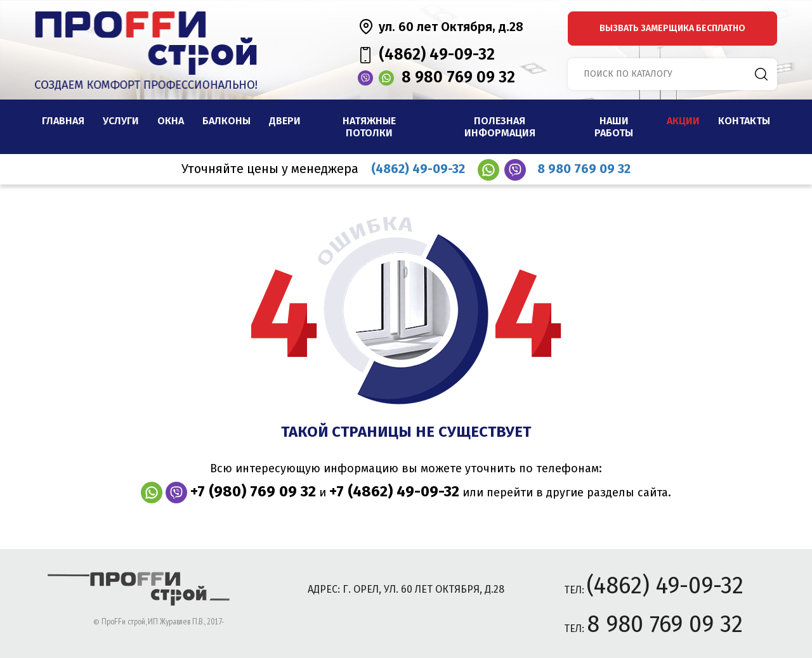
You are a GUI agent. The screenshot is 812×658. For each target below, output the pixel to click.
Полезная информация (500, 127)
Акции (683, 121)
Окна (171, 121)
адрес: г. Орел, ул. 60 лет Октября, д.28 (406, 589)
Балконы (226, 121)
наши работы (614, 127)
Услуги (121, 121)
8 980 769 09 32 (458, 77)
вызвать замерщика (672, 28)
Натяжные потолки (369, 127)
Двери (285, 121)
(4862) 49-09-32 (437, 55)
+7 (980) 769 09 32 (253, 491)
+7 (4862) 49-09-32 (394, 491)
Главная (63, 121)
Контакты (744, 121)
